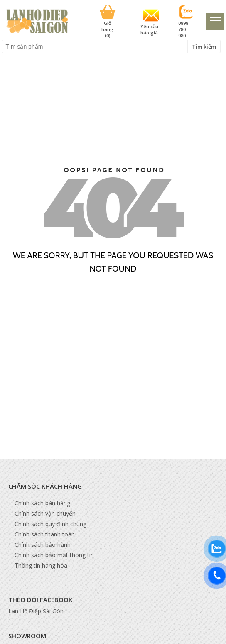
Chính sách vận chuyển (45, 513)
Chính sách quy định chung (50, 524)
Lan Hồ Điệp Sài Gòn (36, 611)
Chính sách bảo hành (43, 545)
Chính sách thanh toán (45, 534)
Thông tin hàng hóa (41, 565)
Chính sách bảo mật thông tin (54, 555)
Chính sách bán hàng (42, 503)
